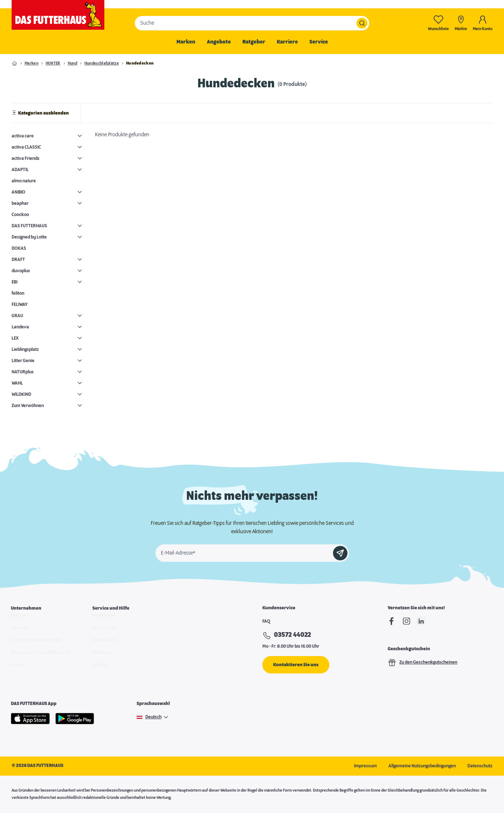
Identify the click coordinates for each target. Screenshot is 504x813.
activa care (23, 136)
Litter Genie (23, 361)
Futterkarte (104, 635)
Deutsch (153, 717)
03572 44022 (292, 635)
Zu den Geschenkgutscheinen (422, 663)
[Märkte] (461, 23)
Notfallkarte (104, 647)
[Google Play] (75, 719)
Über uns (20, 622)
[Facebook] (391, 621)
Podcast (100, 672)
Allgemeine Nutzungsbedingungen (422, 766)
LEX (15, 338)
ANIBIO (18, 192)
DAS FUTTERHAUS (29, 226)
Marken (186, 42)
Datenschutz (480, 766)
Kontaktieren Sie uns (296, 665)
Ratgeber (254, 42)
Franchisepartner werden (36, 647)
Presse (18, 672)
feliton (18, 293)
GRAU (17, 316)
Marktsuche (104, 622)
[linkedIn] (421, 621)
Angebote (219, 42)
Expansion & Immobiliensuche (41, 659)
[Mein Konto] (483, 23)
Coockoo (20, 215)
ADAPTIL (20, 170)
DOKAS (19, 248)
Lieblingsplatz (25, 349)
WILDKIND (21, 394)
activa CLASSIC (26, 147)
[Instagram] (406, 621)
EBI (14, 282)
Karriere (287, 42)
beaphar (20, 203)
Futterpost (103, 659)
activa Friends (26, 158)
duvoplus (21, 271)
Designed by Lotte (29, 237)
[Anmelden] (340, 553)
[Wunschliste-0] (438, 23)
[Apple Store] (30, 719)
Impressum (365, 766)
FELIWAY (20, 304)
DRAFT (18, 260)
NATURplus (23, 372)
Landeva (20, 327)
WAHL (17, 383)
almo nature (24, 181)
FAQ (266, 621)
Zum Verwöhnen (28, 406)
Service (319, 42)
